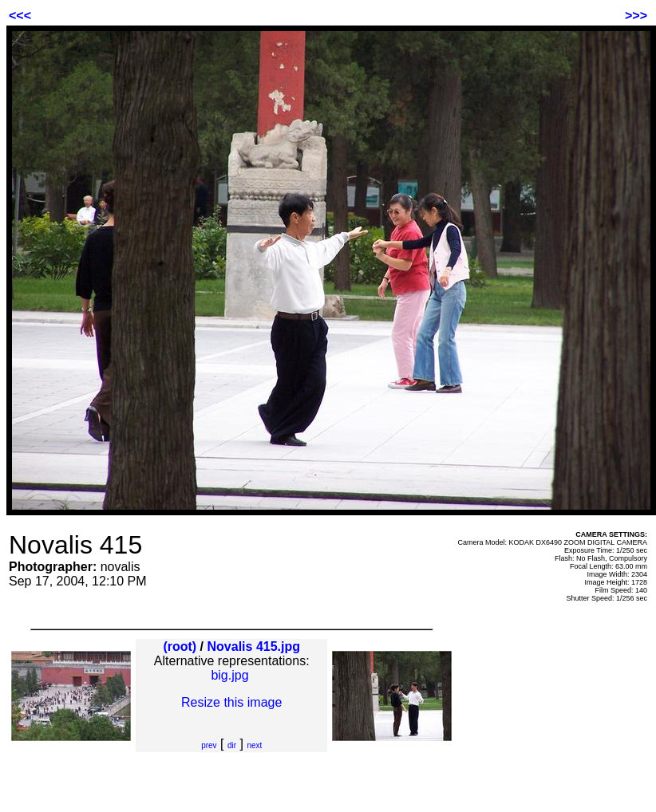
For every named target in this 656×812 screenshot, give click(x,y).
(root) (180, 646)
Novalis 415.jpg (254, 646)
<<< (20, 16)
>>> (636, 16)
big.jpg (229, 675)
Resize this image (231, 702)
